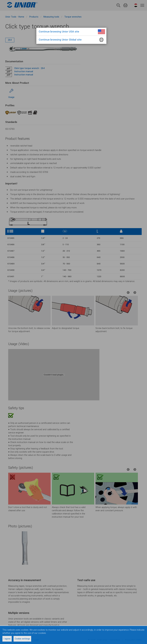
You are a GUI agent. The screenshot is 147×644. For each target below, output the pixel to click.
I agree (7, 639)
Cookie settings (22, 639)
